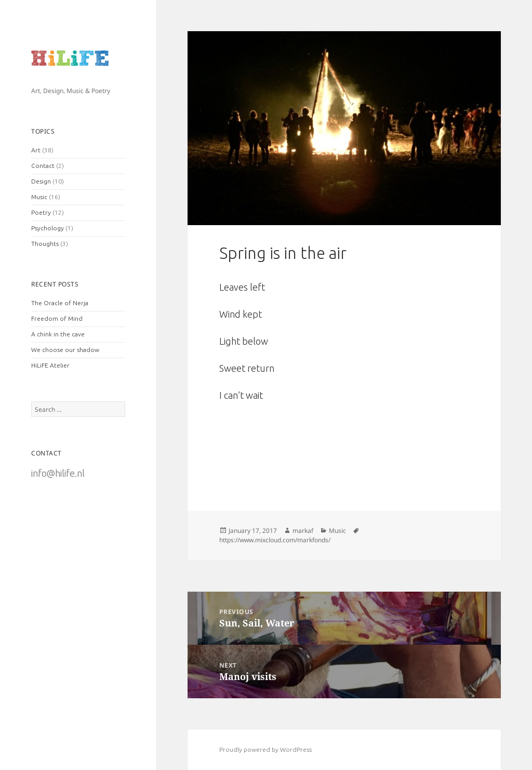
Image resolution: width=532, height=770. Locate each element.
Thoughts (45, 244)
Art (36, 150)
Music (39, 197)
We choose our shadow (65, 350)
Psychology (48, 228)
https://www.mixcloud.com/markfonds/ (275, 540)
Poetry (41, 212)
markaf (303, 531)
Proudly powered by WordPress (265, 749)
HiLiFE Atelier (50, 365)
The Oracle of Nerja (60, 303)
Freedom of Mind (57, 318)
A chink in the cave (58, 334)
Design (41, 181)
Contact (43, 166)
